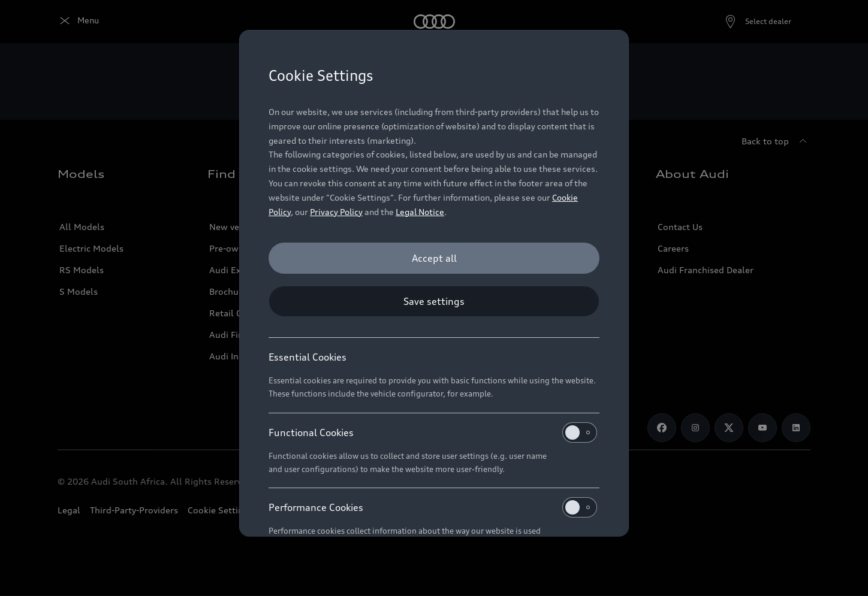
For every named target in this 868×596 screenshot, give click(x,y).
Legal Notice (420, 212)
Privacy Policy (336, 212)
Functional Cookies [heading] (433, 432)
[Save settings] (434, 301)
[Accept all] (434, 258)
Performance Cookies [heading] (433, 507)
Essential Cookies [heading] (308, 357)
